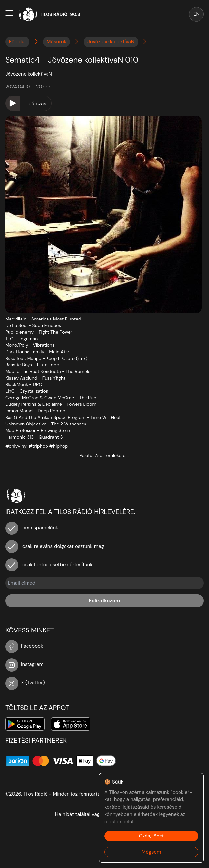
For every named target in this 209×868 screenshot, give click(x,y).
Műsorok (57, 42)
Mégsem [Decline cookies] (152, 852)
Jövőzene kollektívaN (111, 42)
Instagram (24, 664)
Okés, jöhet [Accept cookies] (152, 836)
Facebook (24, 646)
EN (196, 14)
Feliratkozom (104, 601)
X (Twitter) (25, 683)
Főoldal (17, 42)
